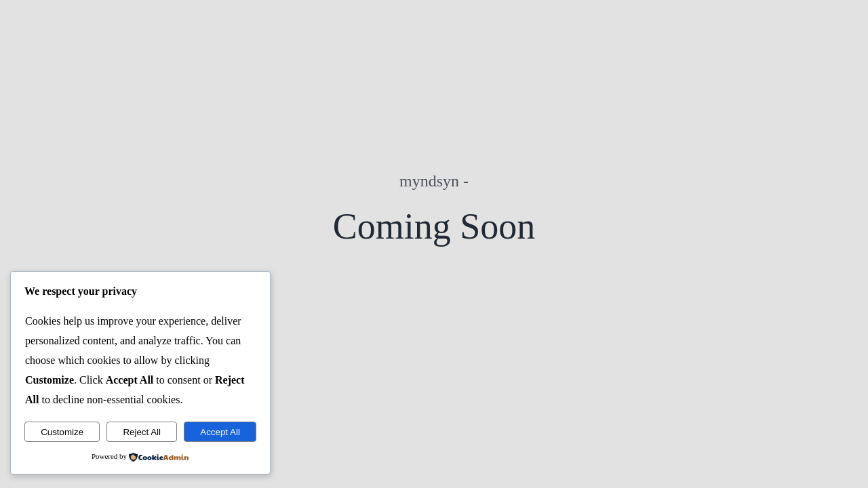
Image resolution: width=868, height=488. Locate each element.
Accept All (220, 432)
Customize (62, 432)
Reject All (142, 432)
